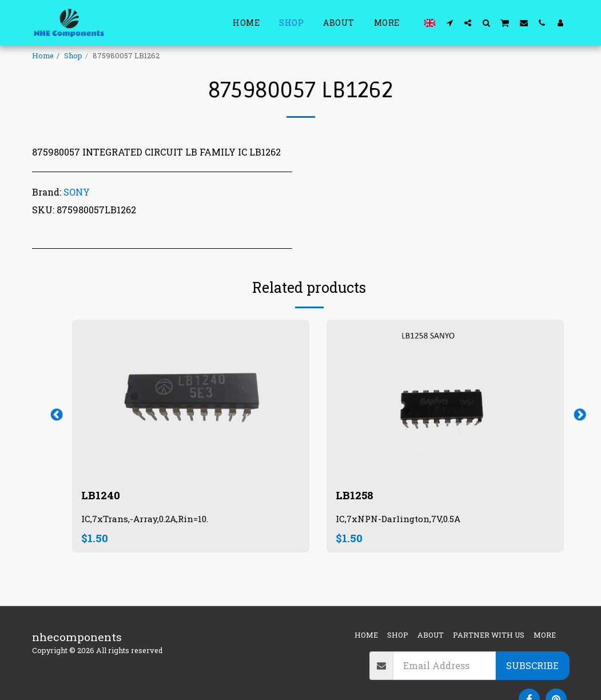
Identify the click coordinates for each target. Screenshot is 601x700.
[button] (449, 23)
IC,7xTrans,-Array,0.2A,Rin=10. (145, 519)
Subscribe (532, 665)
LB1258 (355, 495)
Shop (73, 55)
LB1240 (101, 495)
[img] (191, 399)
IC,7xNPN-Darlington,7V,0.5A (399, 519)
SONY (77, 192)
